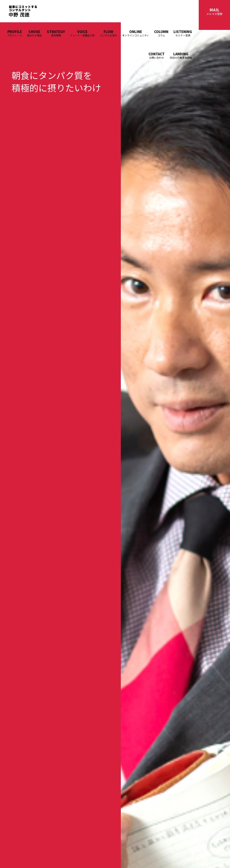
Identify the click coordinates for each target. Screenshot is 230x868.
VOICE (82, 33)
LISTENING (183, 33)
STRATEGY (56, 33)
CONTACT (157, 55)
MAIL (214, 11)
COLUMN (161, 33)
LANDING (181, 55)
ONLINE (136, 33)
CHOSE (34, 33)
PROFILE (15, 33)
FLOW (108, 33)
